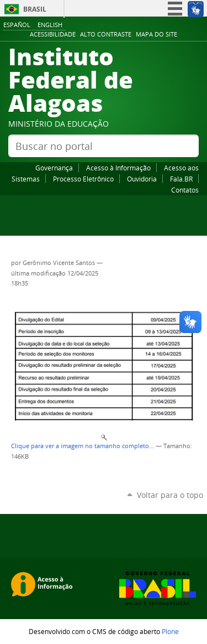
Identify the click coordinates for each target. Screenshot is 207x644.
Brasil (35, 9)
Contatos (185, 190)
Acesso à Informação (118, 168)
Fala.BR (181, 179)
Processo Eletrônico (83, 179)
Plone (170, 631)
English (50, 25)
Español (17, 25)
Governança (54, 168)
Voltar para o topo (170, 495)
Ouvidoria (142, 179)
